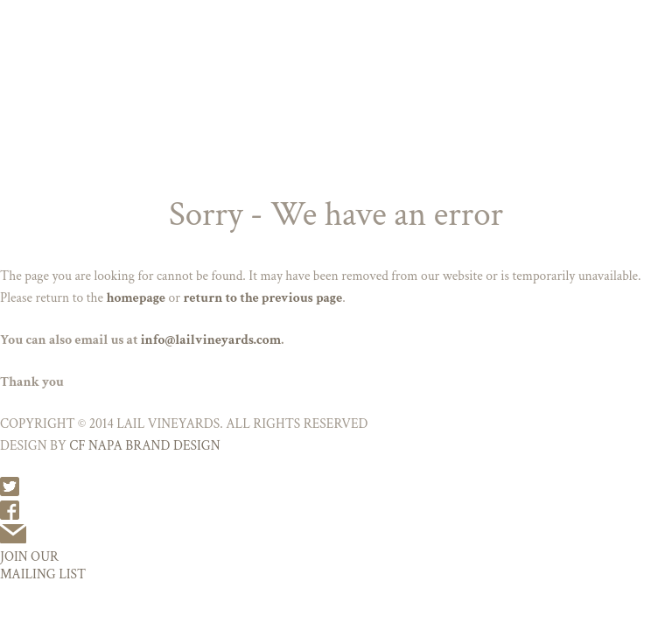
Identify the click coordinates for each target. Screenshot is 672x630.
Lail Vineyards (336, 24)
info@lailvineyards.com (211, 339)
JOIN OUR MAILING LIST (43, 565)
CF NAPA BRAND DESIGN (144, 445)
